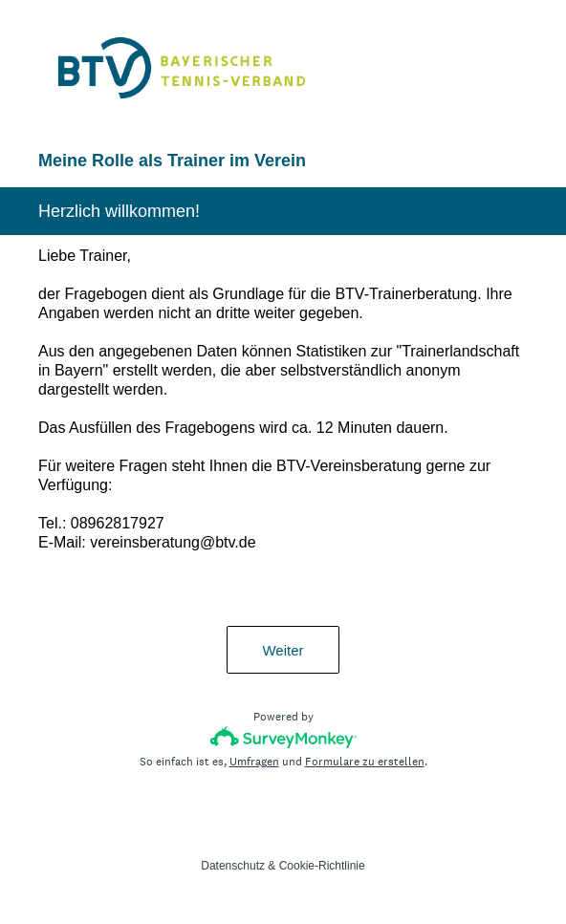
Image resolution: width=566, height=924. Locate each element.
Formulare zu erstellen (365, 762)
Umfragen (254, 762)
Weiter (283, 650)
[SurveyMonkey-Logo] (283, 737)
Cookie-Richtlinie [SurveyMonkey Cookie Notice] (322, 866)
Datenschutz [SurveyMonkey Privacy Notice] (233, 866)
